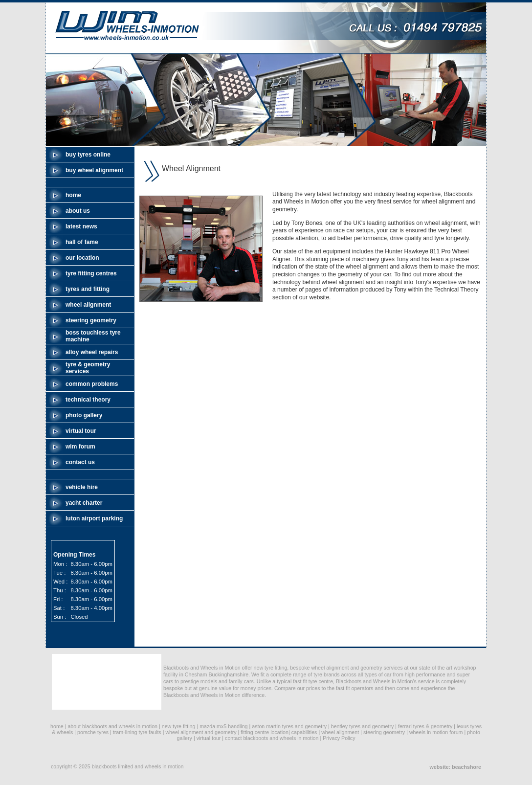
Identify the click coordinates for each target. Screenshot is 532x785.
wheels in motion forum (436, 732)
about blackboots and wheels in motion (112, 726)
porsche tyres (93, 732)
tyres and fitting (88, 289)
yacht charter (84, 503)
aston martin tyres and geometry (289, 726)
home (73, 195)
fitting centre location (265, 732)
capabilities (304, 732)
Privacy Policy (339, 738)
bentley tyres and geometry (363, 726)
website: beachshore (455, 767)
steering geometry (91, 320)
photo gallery (84, 415)
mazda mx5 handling (223, 726)
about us (78, 211)
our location (82, 258)
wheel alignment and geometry (201, 732)
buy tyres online (88, 155)
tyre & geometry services (88, 368)
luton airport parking (94, 518)
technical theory (88, 400)
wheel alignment (88, 305)
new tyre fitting (179, 726)
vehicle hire (82, 487)
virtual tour (81, 431)
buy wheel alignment (94, 170)
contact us (80, 462)
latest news (81, 226)
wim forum (80, 447)
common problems (92, 384)
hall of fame (82, 242)
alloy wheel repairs (92, 352)
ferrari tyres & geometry (425, 726)
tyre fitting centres (91, 273)
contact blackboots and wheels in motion (272, 738)
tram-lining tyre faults (137, 732)
